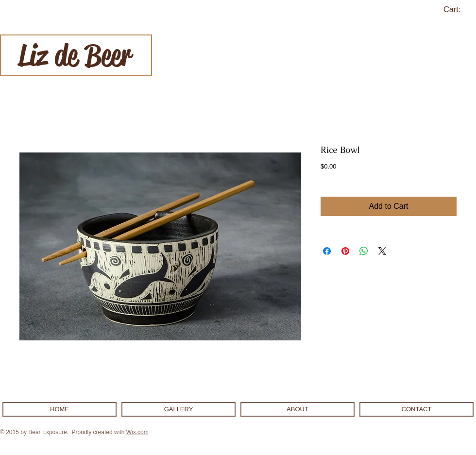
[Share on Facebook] (327, 251)
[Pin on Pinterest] (345, 251)
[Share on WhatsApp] (364, 251)
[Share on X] (382, 251)
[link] (458, 9)
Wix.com (137, 432)
